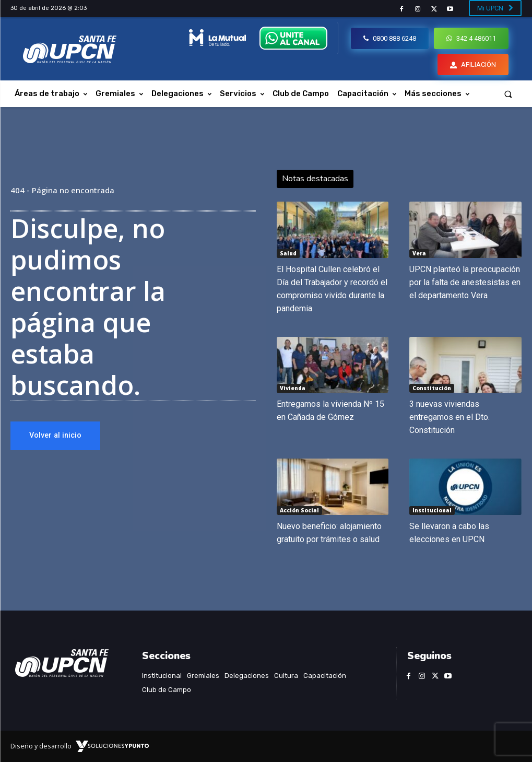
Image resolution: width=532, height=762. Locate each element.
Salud (288, 253)
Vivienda (293, 388)
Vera (419, 253)
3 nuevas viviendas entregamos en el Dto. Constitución (450, 417)
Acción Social (299, 510)
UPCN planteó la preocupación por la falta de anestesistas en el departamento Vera (465, 282)
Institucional (432, 510)
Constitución (432, 388)
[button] (508, 94)
